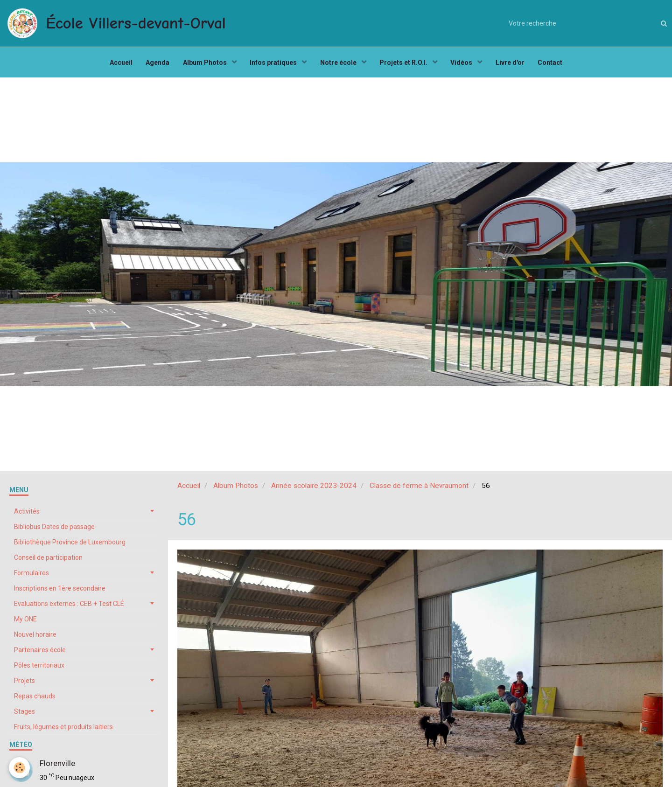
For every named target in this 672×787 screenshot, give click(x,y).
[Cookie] (20, 768)
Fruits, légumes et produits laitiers (63, 729)
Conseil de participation (48, 560)
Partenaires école (40, 652)
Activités (27, 514)
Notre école (339, 63)
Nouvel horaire (35, 637)
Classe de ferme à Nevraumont (419, 488)
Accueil (118, 63)
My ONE (25, 621)
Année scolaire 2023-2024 (314, 488)
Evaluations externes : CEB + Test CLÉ (69, 606)
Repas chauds (35, 698)
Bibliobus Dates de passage (54, 529)
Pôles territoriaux (39, 668)
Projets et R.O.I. (405, 63)
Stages (24, 714)
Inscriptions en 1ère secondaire (60, 591)
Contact (553, 63)
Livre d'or (512, 63)
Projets (24, 683)
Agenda (156, 63)
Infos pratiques (273, 63)
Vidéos (464, 63)
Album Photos (204, 63)
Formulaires (31, 575)
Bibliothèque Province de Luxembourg (70, 544)
